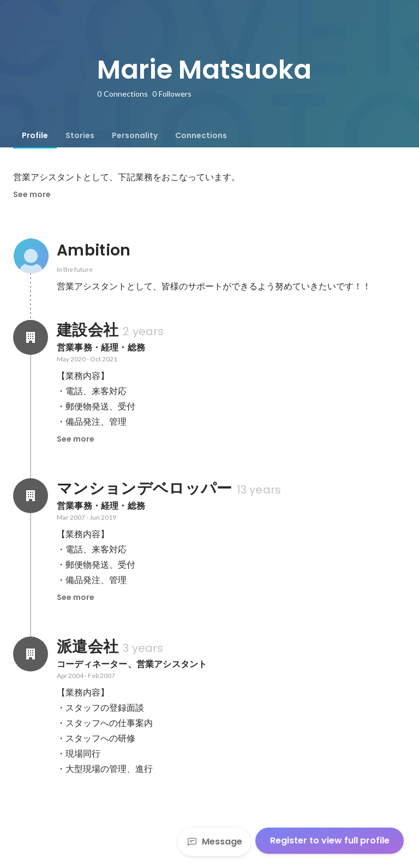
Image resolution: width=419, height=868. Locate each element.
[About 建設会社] (31, 337)
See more (32, 194)
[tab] (35, 135)
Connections (201, 135)
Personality (135, 135)
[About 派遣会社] (31, 654)
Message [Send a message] (214, 842)
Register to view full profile (330, 840)
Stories (80, 135)
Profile (35, 135)
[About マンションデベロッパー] (31, 496)
